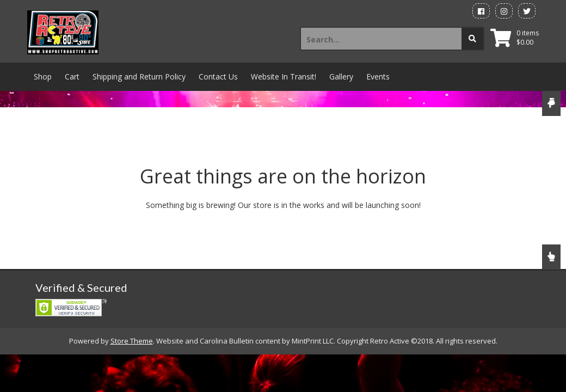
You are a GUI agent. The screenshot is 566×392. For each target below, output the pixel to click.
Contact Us (218, 76)
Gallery (341, 76)
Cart (72, 76)
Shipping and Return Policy (139, 76)
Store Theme (132, 341)
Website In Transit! (284, 76)
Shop (43, 76)
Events (378, 76)
